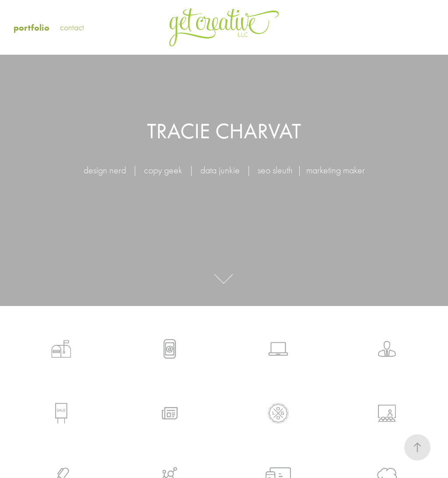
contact (72, 27)
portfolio (31, 28)
